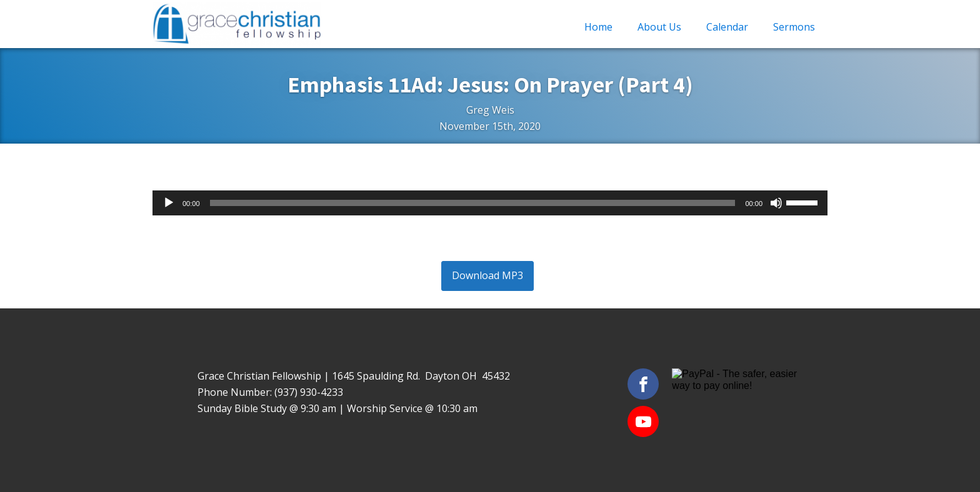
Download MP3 (487, 275)
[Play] (169, 203)
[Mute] (776, 203)
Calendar (727, 27)
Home (598, 27)
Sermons (794, 27)
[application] (490, 203)
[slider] (473, 203)
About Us (659, 27)
